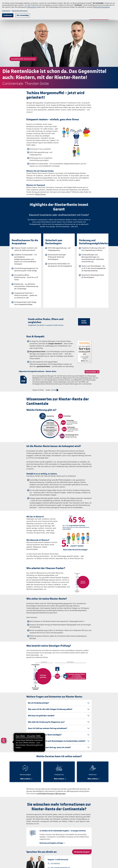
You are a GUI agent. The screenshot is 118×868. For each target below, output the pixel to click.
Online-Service (40, 194)
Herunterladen (91, 372)
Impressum (6, 11)
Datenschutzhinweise (20, 11)
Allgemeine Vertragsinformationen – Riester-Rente (37, 371)
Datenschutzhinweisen (101, 7)
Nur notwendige (23, 15)
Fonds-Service (84, 322)
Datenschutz (32, 7)
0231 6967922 (55, 864)
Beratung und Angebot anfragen (51, 843)
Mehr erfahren (25, 779)
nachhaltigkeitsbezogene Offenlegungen (51, 794)
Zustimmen (8, 15)
